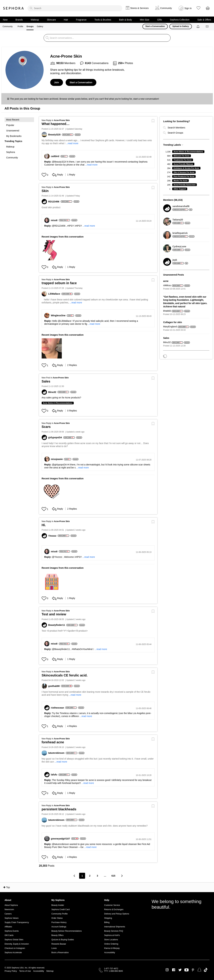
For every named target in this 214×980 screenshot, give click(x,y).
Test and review (54, 614)
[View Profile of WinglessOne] (59, 315)
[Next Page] (122, 876)
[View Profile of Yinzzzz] (53, 536)
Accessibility (110, 953)
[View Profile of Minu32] (53, 392)
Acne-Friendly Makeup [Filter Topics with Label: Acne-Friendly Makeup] (183, 164)
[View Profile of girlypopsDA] (56, 437)
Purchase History (59, 922)
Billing (107, 922)
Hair (66, 20)
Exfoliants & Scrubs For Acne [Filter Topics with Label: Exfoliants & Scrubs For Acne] (186, 168)
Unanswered (13, 131)
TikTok (206, 970)
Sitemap (50, 971)
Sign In (188, 8)
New (5, 20)
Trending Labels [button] (172, 145)
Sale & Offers (204, 20)
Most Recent (13, 120)
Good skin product (51, 207)
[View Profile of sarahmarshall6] (182, 206)
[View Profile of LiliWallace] (55, 294)
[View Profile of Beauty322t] (55, 135)
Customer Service (112, 905)
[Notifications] (198, 26)
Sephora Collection (180, 20)
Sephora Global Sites (14, 940)
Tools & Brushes (103, 20)
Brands (19, 20)
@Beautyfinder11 (61, 649)
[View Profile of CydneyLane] (181, 246)
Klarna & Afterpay (112, 948)
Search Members (174, 128)
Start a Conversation (155, 26)
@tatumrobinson (61, 844)
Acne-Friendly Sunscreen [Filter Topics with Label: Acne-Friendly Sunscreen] (185, 185)
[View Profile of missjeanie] (58, 459)
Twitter (180, 970)
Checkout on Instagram (15, 948)
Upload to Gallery (181, 26)
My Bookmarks (14, 136)
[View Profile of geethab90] (55, 686)
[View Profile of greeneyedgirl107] (61, 839)
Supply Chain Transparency (17, 922)
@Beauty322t (59, 162)
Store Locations (111, 940)
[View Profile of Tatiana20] (181, 220)
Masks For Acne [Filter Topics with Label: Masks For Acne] (180, 181)
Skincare (51, 20)
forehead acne (53, 742)
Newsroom (9, 909)
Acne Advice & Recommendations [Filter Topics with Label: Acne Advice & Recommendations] (188, 152)
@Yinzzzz (57, 557)
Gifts (160, 20)
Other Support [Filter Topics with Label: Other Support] (180, 189)
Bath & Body (126, 20)
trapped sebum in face (59, 283)
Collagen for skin (173, 322)
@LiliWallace (65, 321)
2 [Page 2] (90, 876)
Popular (10, 125)
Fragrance (81, 20)
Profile (20, 26)
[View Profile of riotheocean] (58, 708)
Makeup (35, 20)
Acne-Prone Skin (62, 120)
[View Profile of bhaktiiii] (167, 311)
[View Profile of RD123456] (54, 202)
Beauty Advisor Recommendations (67, 931)
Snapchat (199, 970)
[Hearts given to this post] (44, 175)
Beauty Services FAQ (114, 931)
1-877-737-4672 (111, 969)
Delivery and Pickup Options (117, 914)
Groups (30, 26)
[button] (19, 128)
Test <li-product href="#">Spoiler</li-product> (65, 631)
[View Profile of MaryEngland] (170, 327)
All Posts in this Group (22, 108)
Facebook (174, 970)
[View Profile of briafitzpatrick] (183, 233)
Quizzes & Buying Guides (63, 940)
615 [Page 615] (113, 876)
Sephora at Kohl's (112, 935)
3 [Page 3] (97, 876)
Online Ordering (111, 944)
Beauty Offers (57, 935)
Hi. (44, 525)
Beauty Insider (58, 905)
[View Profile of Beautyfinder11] (57, 625)
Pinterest (193, 970)
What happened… (56, 124)
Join (57, 82)
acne (166, 281)
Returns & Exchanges (114, 909)
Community (8, 26)
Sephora (14, 8)
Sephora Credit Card (60, 909)
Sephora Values (12, 918)
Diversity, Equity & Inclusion (17, 944)
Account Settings (59, 927)
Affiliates (8, 927)
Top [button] (8, 887)
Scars (46, 427)
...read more (72, 143)
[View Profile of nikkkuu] (167, 286)
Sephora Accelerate (13, 953)
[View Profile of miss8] (55, 220)
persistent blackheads (59, 809)
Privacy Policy (11, 971)
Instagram (167, 970)
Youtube (186, 970)
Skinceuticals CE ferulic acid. (65, 675)
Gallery (40, 26)
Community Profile (59, 914)
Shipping (108, 918)
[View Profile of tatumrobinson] (57, 753)
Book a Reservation (60, 953)
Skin (45, 191)
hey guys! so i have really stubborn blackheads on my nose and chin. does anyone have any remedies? (95, 826)
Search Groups (173, 133)
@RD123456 (59, 226)
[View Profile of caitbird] (56, 156)
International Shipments (115, 927)
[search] (75, 8)
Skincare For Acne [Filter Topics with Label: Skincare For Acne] (181, 156)
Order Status (57, 918)
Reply (58, 175)
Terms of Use (25, 971)
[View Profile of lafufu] (55, 775)
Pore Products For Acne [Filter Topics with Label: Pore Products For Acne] (184, 176)
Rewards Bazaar (59, 944)
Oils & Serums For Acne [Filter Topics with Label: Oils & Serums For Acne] (184, 172)
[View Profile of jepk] (180, 260)
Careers (8, 914)
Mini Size (145, 20)
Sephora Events (12, 931)
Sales (46, 381)
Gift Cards (9, 935)
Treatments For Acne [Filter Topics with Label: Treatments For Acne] (183, 160)
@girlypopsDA (59, 465)
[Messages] (207, 27)
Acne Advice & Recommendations (58, 403)
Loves (54, 948)
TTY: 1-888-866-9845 (114, 971)
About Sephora (11, 905)
